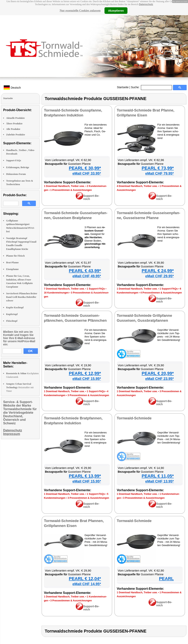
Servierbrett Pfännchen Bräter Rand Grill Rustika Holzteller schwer (22, 297)
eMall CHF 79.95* (160, 173)
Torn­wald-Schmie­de (134, 418)
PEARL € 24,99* (158, 271)
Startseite (123, 87)
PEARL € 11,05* (158, 476)
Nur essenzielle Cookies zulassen (80, 10)
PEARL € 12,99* (85, 373)
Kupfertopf (12, 314)
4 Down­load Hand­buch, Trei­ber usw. (137, 186)
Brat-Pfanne (12, 262)
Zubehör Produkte (16, 135)
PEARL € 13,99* (85, 476)
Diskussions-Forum (16, 174)
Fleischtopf (12, 321)
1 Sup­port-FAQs (96, 289)
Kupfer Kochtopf (15, 307)
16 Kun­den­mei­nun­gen (56, 293)
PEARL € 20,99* (158, 373)
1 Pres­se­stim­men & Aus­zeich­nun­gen (71, 190)
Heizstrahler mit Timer (20, 387)
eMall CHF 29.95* (160, 276)
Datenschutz (146, 4)
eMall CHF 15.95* (87, 379)
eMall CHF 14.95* (87, 584)
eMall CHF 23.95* (160, 379)
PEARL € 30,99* (85, 168)
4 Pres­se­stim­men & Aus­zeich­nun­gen (161, 293)
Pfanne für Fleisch (15, 256)
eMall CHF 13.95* (160, 481)
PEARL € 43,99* (85, 271)
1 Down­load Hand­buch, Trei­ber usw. (64, 186)
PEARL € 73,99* (158, 168)
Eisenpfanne (12, 269)
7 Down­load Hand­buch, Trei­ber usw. (64, 289)
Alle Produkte (13, 129)
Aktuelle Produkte (15, 118)
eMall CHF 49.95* (87, 276)
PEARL (166, 579)
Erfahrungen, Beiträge (18, 167)
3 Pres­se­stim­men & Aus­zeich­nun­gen (88, 395)
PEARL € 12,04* (85, 579)
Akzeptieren (116, 10)
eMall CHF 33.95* (87, 173)
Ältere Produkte (14, 124)
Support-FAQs (14, 160)
